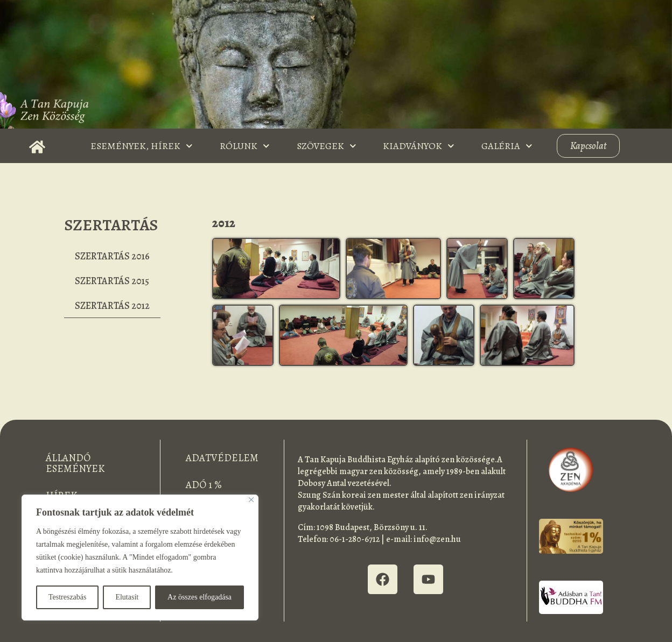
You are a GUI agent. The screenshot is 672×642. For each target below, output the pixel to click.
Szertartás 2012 (112, 306)
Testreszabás (68, 597)
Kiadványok (419, 146)
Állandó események (75, 463)
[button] (276, 269)
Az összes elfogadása (199, 597)
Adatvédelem (222, 458)
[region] (140, 558)
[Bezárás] (251, 500)
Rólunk (245, 146)
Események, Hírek (142, 146)
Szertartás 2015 (112, 281)
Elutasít (127, 597)
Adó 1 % (204, 485)
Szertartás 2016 (112, 256)
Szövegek (327, 146)
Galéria (507, 146)
